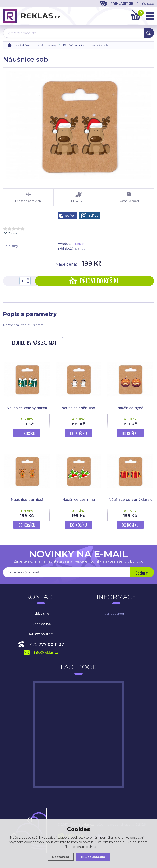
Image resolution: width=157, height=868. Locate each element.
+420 (46, 644)
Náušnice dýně (130, 408)
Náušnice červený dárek (130, 499)
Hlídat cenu (79, 197)
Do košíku (27, 433)
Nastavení (61, 857)
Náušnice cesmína (78, 499)
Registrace (145, 4)
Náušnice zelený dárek (27, 408)
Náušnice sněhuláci (78, 408)
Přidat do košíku (95, 281)
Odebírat (142, 573)
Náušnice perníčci (27, 499)
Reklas (80, 244)
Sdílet (67, 216)
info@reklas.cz (46, 652)
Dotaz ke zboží (129, 197)
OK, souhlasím (93, 857)
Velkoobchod (114, 614)
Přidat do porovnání (28, 197)
